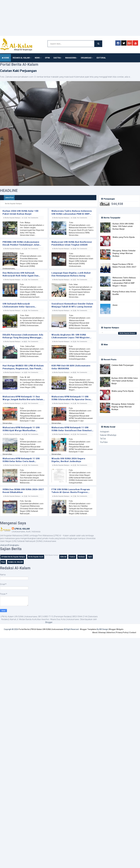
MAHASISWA (71, 58)
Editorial (63, 558)
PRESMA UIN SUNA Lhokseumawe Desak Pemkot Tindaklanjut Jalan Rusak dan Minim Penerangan (21, 243)
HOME (5, 58)
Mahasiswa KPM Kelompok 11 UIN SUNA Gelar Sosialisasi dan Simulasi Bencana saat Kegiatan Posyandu (72, 429)
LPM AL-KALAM (22, 529)
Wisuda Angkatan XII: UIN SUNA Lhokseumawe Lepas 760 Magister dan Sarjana (71, 336)
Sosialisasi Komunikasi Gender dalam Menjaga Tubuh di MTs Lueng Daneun (72, 305)
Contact (133, 633)
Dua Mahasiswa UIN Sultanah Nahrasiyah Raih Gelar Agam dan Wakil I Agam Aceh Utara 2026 (21, 274)
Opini (90, 558)
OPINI (47, 58)
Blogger (49, 623)
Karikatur (82, 558)
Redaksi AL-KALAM (15, 563)
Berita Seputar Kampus (13, 218)
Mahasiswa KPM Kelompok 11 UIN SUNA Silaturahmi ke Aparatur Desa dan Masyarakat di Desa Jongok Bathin (71, 398)
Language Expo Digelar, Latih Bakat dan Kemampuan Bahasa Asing (71, 274)
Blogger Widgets (116, 630)
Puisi (3, 563)
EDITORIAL (101, 58)
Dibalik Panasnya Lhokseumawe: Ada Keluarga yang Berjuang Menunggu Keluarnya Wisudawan (23, 336)
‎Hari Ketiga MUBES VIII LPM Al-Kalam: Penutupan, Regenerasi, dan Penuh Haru (23, 367)
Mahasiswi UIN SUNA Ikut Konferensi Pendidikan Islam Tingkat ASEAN (72, 243)
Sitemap (102, 633)
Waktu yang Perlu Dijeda (124, 237)
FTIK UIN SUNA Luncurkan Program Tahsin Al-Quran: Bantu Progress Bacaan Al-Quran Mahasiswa (71, 491)
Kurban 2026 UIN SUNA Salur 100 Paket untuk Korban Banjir (21, 212)
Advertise (111, 633)
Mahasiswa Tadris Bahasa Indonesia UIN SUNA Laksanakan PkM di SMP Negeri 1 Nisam (72, 212)
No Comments (34, 218)
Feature (72, 558)
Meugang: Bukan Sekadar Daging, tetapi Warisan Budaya (124, 253)
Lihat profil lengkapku (10, 546)
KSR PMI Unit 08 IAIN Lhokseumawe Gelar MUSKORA (71, 367)
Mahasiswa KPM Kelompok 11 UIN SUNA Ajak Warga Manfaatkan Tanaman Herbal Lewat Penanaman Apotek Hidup (22, 429)
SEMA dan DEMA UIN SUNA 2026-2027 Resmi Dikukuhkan (23, 491)
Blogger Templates (88, 630)
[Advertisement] (53, 18)
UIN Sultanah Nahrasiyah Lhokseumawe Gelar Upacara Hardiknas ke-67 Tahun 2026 (19, 305)
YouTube (104, 442)
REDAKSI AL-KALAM (22, 58)
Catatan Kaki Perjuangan (18, 71)
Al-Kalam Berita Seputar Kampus (13, 558)
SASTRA (58, 58)
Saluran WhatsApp (108, 435)
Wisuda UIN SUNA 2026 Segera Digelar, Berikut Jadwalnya (68, 460)
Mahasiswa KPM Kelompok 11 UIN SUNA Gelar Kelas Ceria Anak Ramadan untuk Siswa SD (21, 460)
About (95, 633)
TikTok (103, 439)
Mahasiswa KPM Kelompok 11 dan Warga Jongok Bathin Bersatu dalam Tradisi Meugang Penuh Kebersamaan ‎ (24, 398)
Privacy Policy (122, 633)
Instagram (105, 432)
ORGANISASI (87, 58)
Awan (115, 305)
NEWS (38, 58)
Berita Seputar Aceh (36, 558)
